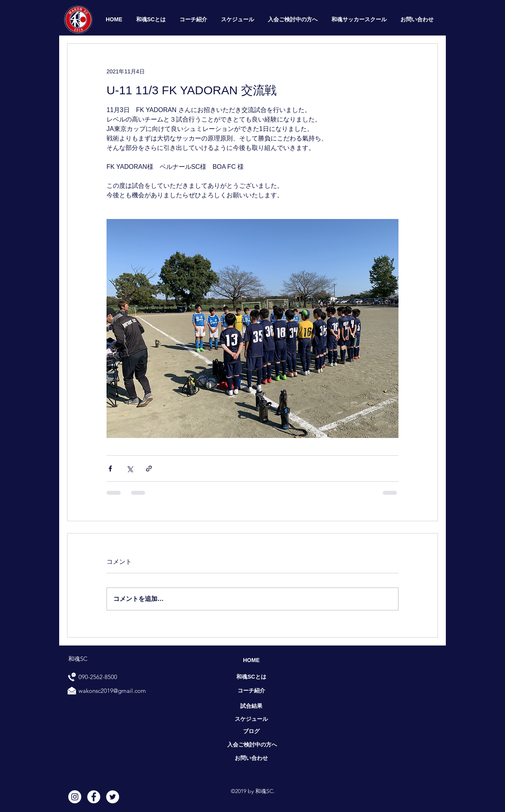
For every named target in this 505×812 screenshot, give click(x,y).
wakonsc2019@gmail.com (112, 691)
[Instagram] (75, 797)
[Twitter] (113, 797)
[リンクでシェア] (149, 469)
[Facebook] (94, 797)
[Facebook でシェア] (110, 469)
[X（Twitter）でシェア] (130, 469)
